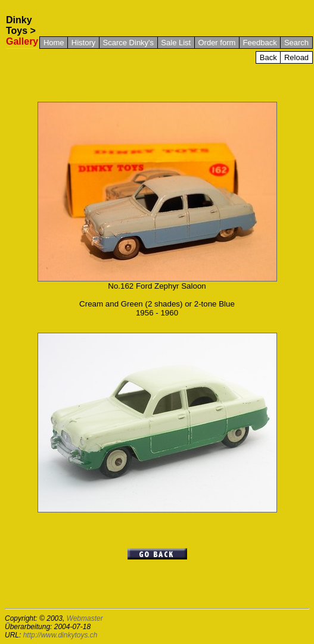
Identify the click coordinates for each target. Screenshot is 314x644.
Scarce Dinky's (129, 43)
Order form (217, 43)
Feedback (260, 43)
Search (296, 43)
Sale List (176, 43)
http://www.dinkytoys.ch (60, 635)
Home (54, 43)
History (83, 43)
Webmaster (85, 618)
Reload (296, 57)
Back (268, 57)
